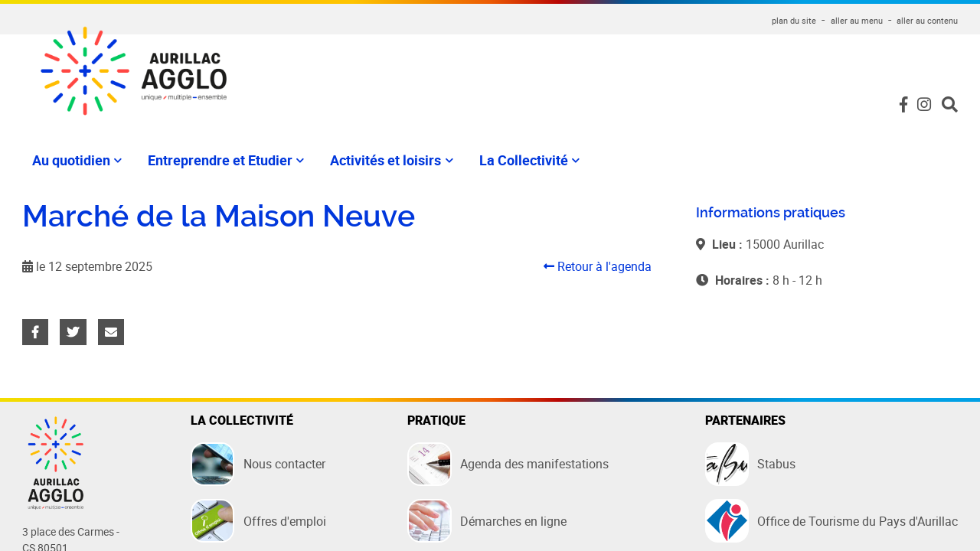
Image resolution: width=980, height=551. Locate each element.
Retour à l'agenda (598, 266)
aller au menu (857, 20)
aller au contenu (927, 20)
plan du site (794, 20)
